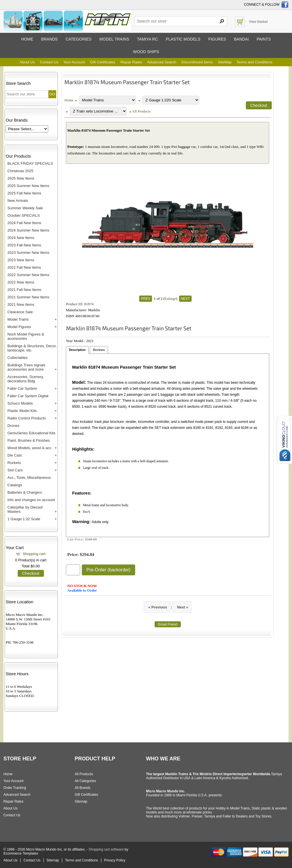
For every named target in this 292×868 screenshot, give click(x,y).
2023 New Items (21, 260)
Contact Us (49, 62)
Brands (49, 39)
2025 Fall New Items (24, 193)
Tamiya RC (147, 39)
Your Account (74, 62)
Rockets (14, 463)
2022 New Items (21, 282)
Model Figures (19, 327)
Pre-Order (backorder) (109, 570)
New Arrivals (18, 201)
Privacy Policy (115, 860)
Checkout (31, 573)
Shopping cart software (106, 849)
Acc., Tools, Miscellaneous (29, 478)
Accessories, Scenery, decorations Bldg (26, 379)
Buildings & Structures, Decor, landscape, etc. (32, 348)
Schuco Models (20, 403)
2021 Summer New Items (28, 297)
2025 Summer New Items (28, 186)
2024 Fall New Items (24, 223)
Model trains (114, 39)
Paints (264, 39)
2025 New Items (21, 178)
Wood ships (146, 52)
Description (77, 350)
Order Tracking (15, 788)
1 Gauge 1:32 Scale (24, 519)
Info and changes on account (31, 500)
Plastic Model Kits (22, 411)
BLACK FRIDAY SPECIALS (30, 163)
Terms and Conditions (254, 62)
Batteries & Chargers (25, 492)
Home (27, 39)
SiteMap (225, 62)
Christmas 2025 (20, 171)
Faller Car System (22, 388)
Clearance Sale (20, 312)
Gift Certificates (103, 62)
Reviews (99, 350)
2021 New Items (21, 305)
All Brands (83, 788)
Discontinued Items (197, 62)
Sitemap (81, 801)
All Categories (85, 781)
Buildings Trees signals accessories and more (26, 367)
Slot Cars (15, 470)
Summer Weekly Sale (25, 208)
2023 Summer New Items (28, 253)
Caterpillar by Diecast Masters (25, 509)
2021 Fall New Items (24, 290)
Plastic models (183, 39)
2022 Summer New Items (28, 275)
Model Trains (18, 319)
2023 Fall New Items (24, 245)
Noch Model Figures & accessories (26, 336)
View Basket (258, 22)
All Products (141, 111)
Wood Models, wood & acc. (30, 448)
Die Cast (15, 455)
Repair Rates (131, 62)
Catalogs (15, 485)
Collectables (18, 358)
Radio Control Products (27, 418)
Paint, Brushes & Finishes (29, 440)
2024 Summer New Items (28, 230)
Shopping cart (34, 554)
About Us (27, 62)
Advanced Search (162, 62)
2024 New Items (21, 238)
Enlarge (170, 299)
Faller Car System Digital (28, 396)
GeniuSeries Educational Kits (31, 433)
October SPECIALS (24, 215)
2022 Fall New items (24, 267)
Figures (217, 39)
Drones (13, 426)
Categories (79, 39)
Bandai (241, 39)
